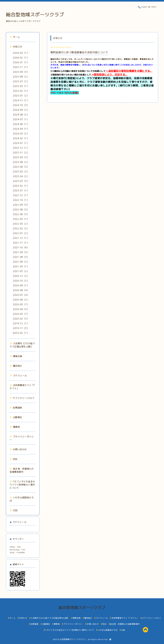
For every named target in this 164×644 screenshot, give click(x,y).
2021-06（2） (21, 262)
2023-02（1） (21, 186)
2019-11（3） (21, 328)
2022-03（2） (21, 224)
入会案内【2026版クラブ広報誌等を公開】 (22, 345)
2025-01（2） (21, 96)
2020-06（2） (21, 300)
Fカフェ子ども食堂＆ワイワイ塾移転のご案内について (22, 485)
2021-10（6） (21, 247)
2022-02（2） (21, 229)
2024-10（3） (21, 105)
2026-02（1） (21, 58)
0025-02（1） (21, 333)
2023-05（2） (21, 172)
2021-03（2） (21, 271)
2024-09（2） (21, 110)
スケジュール (18, 375)
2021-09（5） (21, 252)
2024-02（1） (21, 138)
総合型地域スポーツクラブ (35, 15)
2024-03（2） (21, 134)
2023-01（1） (21, 191)
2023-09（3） (21, 157)
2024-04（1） (21, 129)
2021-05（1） (21, 266)
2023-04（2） (21, 176)
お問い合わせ (18, 449)
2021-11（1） (21, 243)
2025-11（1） (21, 67)
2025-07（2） (21, 81)
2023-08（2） (21, 162)
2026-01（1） (21, 62)
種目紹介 (16, 366)
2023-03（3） (21, 181)
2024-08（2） (21, 115)
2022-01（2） (21, 233)
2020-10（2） (21, 281)
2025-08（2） (21, 77)
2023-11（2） (21, 153)
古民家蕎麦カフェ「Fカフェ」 (73, 639)
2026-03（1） (21, 53)
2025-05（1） (21, 86)
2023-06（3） (21, 167)
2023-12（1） (21, 148)
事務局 (15, 427)
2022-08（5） (21, 210)
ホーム (15, 37)
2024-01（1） (21, 143)
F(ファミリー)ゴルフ (22, 398)
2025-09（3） (21, 72)
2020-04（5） (21, 309)
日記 (14, 510)
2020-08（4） (21, 290)
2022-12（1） (21, 195)
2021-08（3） (21, 257)
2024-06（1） (21, 124)
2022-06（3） (21, 214)
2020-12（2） (21, 276)
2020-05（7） (21, 304)
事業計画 (16, 356)
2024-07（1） (21, 119)
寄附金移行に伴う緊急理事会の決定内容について (79, 52)
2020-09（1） (21, 285)
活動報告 (16, 417)
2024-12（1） (21, 100)
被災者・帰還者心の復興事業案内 (22, 470)
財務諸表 (16, 408)
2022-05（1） (21, 219)
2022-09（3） (21, 205)
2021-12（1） (21, 238)
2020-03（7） (21, 314)
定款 (14, 459)
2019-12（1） (21, 323)
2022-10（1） (21, 200)
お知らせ (16, 47)
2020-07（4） (21, 295)
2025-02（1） (21, 91)
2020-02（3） (21, 319)
